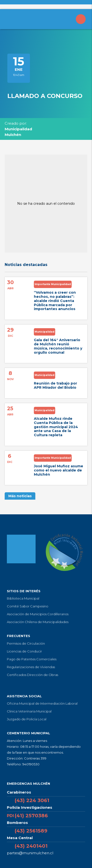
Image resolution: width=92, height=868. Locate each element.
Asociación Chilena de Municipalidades (38, 622)
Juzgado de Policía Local (27, 719)
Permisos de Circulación (26, 643)
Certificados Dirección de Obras (33, 675)
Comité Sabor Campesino (28, 606)
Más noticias (20, 496)
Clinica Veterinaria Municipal (29, 711)
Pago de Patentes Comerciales (32, 659)
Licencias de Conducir (24, 651)
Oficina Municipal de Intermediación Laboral (42, 703)
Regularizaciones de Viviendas (31, 667)
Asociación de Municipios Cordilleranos (38, 614)
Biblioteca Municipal (23, 598)
